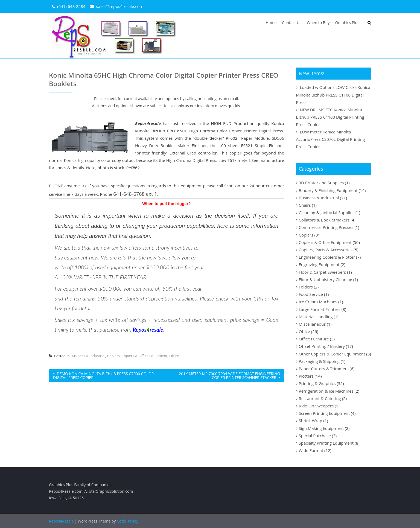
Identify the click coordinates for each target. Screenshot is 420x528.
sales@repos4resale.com (120, 6)
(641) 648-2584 (71, 6)
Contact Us (292, 23)
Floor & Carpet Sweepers (323, 272)
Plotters (306, 376)
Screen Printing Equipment (324, 413)
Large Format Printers (320, 309)
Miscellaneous (312, 324)
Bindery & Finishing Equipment (328, 190)
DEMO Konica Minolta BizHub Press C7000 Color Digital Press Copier (103, 376)
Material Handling (316, 317)
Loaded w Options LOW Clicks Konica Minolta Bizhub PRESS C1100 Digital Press (333, 95)
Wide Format (311, 450)
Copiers (113, 356)
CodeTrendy (128, 521)
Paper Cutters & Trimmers (324, 369)
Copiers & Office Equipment (145, 356)
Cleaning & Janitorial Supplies (327, 212)
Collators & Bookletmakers (324, 220)
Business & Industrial (88, 356)
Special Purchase (315, 436)
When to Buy (318, 23)
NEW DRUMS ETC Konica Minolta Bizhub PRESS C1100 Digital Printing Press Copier (330, 117)
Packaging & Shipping (319, 361)
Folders (306, 287)
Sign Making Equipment (321, 428)
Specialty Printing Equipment (326, 443)
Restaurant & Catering (320, 398)
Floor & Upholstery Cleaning (326, 279)
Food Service (311, 294)
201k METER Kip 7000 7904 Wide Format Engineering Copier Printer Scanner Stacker (229, 376)
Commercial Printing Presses (326, 227)
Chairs (305, 205)
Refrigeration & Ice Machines (326, 391)
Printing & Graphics (317, 383)
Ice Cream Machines (318, 302)
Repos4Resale (62, 521)
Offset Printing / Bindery (322, 346)
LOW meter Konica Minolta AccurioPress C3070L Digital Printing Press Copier (331, 139)
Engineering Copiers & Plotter (327, 257)
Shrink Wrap (311, 421)
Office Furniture (314, 339)
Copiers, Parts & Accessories (326, 250)
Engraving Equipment (319, 264)
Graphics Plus (347, 23)
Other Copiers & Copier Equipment (332, 354)
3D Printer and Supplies (321, 183)
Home (271, 23)
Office (174, 356)
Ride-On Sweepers (316, 406)
